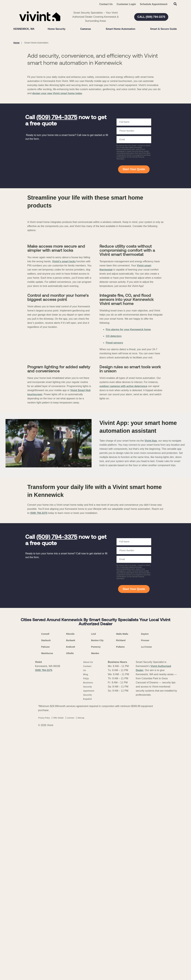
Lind (93, 887)
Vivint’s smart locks (64, 386)
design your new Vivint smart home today (57, 154)
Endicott (71, 900)
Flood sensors (114, 531)
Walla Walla (122, 887)
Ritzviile (70, 887)
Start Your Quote (134, 230)
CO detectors (114, 525)
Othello (70, 906)
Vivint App (151, 693)
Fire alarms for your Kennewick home (128, 518)
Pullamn (120, 900)
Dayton (145, 887)
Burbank (71, 893)
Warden (95, 906)
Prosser (145, 893)
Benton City (97, 893)
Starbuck (46, 893)
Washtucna (47, 906)
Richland (121, 893)
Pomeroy (96, 900)
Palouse (45, 900)
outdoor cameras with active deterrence (123, 639)
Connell (45, 887)
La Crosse (146, 900)
